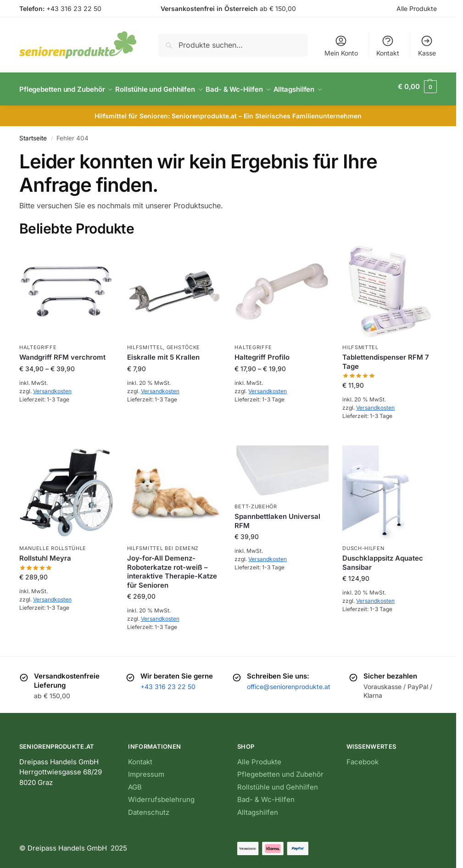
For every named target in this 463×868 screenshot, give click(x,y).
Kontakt (388, 46)
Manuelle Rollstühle (53, 543)
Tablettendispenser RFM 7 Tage (386, 357)
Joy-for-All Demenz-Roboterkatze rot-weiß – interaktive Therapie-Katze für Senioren (172, 567)
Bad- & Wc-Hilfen (266, 794)
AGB (135, 782)
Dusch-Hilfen (363, 543)
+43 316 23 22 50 (74, 8)
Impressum (146, 769)
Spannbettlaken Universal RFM (277, 516)
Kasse (427, 46)
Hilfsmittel (145, 342)
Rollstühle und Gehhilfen (278, 782)
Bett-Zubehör (256, 501)
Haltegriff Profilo (262, 352)
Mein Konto (341, 46)
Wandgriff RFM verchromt (62, 352)
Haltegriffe (38, 342)
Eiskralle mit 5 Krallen (163, 352)
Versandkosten (52, 386)
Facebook (363, 757)
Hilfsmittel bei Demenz (163, 543)
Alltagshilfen (258, 807)
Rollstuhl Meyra (45, 553)
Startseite (33, 133)
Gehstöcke (183, 342)
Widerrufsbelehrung (161, 794)
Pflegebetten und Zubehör (280, 769)
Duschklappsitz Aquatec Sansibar (383, 558)
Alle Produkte (417, 8)
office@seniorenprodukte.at (289, 682)
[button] (417, 87)
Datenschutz (149, 807)
